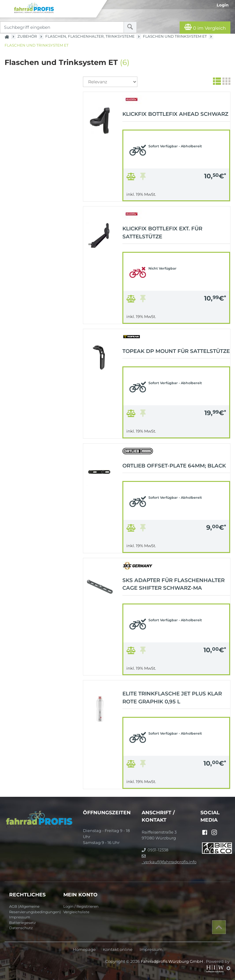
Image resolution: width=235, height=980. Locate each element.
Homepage (84, 950)
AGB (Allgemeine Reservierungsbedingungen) (34, 909)
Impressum (20, 917)
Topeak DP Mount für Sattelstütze (176, 351)
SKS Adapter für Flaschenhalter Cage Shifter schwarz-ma (173, 584)
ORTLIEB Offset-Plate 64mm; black (174, 466)
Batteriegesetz (22, 923)
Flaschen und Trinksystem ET (175, 36)
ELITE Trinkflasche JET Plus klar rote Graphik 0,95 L (172, 698)
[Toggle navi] (7, 6)
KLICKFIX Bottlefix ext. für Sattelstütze (162, 233)
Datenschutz (21, 928)
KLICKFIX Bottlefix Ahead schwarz (175, 114)
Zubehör (27, 36)
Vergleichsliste (76, 912)
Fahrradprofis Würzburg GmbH (172, 961)
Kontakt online (118, 950)
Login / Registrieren (81, 906)
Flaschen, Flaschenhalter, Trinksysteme (90, 36)
